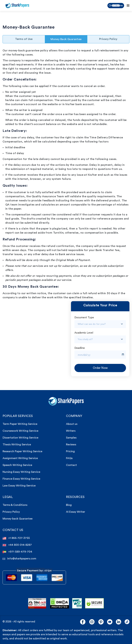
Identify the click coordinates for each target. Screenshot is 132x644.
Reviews (71, 445)
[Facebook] (83, 622)
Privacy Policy (108, 39)
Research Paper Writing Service (22, 451)
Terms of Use (24, 39)
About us (72, 424)
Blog (69, 505)
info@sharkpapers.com (19, 559)
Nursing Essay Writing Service (21, 472)
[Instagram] (92, 622)
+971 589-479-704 (17, 552)
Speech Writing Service (17, 465)
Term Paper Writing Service (20, 424)
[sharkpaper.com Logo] (66, 401)
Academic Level (84, 333)
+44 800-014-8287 (17, 545)
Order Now (116, 6)
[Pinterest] (101, 622)
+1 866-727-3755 (16, 538)
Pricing (70, 451)
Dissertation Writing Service (20, 438)
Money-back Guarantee (18, 519)
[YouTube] (110, 622)
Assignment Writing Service (20, 458)
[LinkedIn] (119, 622)
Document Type (84, 318)
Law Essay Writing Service (19, 486)
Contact (71, 465)
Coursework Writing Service (20, 431)
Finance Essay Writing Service (21, 479)
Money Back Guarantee (66, 39)
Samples (71, 438)
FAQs (69, 458)
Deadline (80, 348)
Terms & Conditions (15, 505)
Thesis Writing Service (17, 445)
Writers (71, 431)
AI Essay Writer (76, 512)
